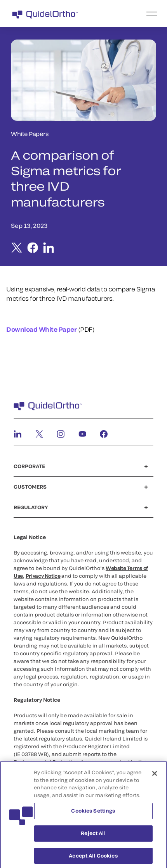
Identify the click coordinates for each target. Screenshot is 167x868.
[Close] (155, 776)
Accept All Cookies (93, 858)
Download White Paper (41, 329)
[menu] (131, 14)
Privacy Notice (43, 576)
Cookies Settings (93, 813)
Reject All (93, 835)
